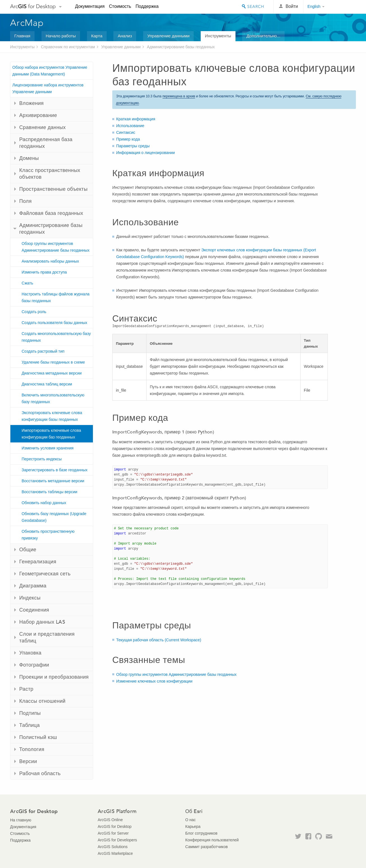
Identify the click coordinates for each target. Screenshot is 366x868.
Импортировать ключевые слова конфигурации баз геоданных (51, 434)
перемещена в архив (179, 96)
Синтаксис (126, 132)
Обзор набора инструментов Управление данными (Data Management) (50, 71)
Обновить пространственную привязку (48, 535)
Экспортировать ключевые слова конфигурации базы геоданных (52, 416)
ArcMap (27, 23)
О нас (190, 820)
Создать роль (34, 312)
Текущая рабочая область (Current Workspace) (159, 640)
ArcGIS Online (110, 820)
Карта (97, 36)
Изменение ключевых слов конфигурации (154, 681)
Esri (344, 7)
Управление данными (169, 36)
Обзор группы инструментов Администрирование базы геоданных (56, 247)
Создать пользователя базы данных (54, 323)
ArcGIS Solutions (113, 847)
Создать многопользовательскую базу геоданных (56, 337)
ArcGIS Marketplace (115, 853)
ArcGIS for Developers (117, 840)
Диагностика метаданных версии (52, 373)
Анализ (125, 36)
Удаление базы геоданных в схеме (53, 362)
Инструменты (218, 36)
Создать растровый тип (43, 351)
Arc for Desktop (33, 6)
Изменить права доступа (44, 272)
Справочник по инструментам (68, 47)
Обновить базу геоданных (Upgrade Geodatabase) (54, 517)
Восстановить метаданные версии (53, 481)
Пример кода (128, 139)
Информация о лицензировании (146, 153)
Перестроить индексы (42, 459)
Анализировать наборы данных (50, 261)
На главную (21, 820)
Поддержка (147, 6)
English (314, 6)
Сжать (27, 283)
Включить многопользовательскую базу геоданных (53, 398)
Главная (22, 36)
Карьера (193, 826)
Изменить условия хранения (48, 448)
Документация (90, 6)
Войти (292, 6)
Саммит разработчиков (206, 847)
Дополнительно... (263, 36)
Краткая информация (136, 119)
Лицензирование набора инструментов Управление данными (48, 88)
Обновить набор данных (44, 503)
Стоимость (120, 6)
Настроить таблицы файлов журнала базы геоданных (56, 297)
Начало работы (61, 36)
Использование (130, 126)
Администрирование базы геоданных (181, 47)
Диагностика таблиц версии (47, 384)
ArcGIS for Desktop (115, 826)
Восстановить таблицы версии (49, 492)
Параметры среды (133, 146)
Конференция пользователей (212, 840)
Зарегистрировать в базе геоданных (55, 470)
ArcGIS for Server (113, 833)
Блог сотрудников (201, 833)
